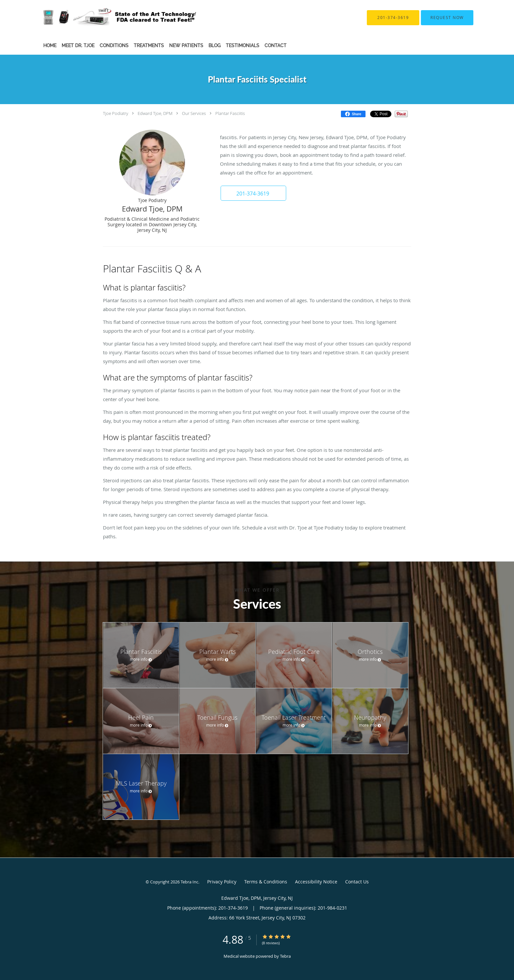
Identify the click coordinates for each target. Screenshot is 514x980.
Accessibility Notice (316, 882)
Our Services (194, 113)
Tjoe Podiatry (116, 113)
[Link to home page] (109, 18)
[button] (447, 18)
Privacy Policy (222, 882)
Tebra (285, 956)
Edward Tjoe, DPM (155, 113)
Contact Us (357, 882)
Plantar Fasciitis (230, 113)
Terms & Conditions (266, 882)
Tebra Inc (189, 882)
